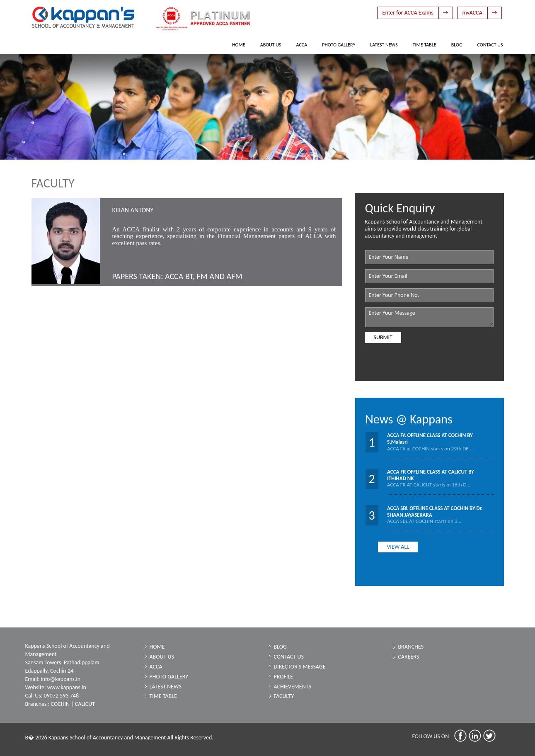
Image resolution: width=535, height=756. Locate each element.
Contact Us (490, 45)
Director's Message (300, 667)
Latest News (384, 45)
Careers (409, 657)
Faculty (284, 696)
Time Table (425, 45)
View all (398, 547)
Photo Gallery (339, 45)
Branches (411, 647)
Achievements (293, 687)
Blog (457, 45)
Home (239, 45)
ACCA (302, 45)
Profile (284, 677)
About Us (271, 45)
